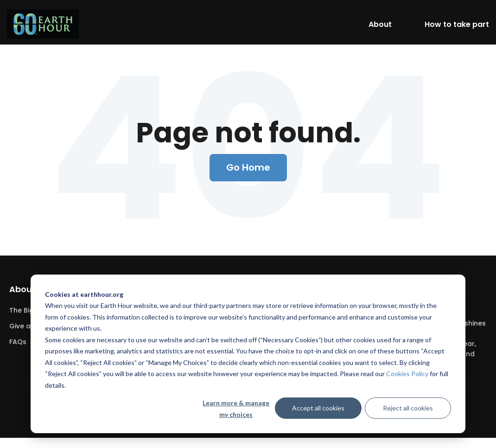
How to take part (457, 24)
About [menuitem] (22, 289)
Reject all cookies (408, 408)
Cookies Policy (407, 374)
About (380, 24)
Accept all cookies (318, 408)
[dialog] (248, 354)
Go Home (248, 167)
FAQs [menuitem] (18, 342)
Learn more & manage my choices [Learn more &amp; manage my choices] (236, 409)
